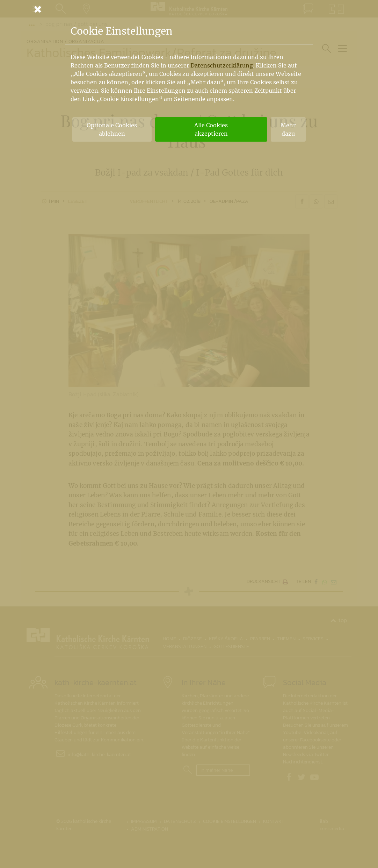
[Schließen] (189, 9)
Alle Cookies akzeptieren (211, 129)
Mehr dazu (288, 129)
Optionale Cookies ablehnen (112, 129)
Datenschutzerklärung (222, 65)
